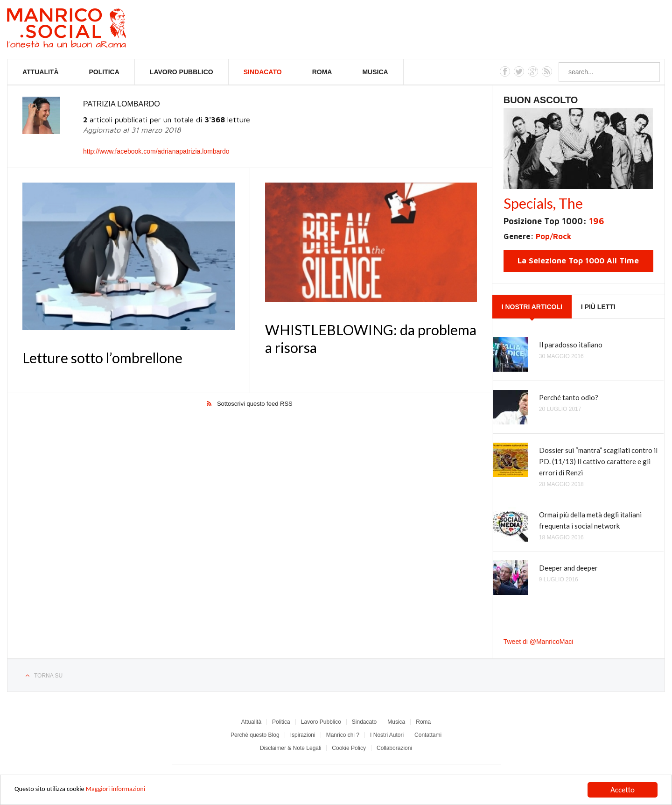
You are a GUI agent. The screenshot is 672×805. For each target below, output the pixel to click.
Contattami (428, 735)
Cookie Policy (349, 748)
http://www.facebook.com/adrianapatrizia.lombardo (156, 151)
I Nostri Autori (387, 735)
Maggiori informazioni (135, 790)
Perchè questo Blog (255, 735)
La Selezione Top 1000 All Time (578, 261)
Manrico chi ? (343, 735)
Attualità (41, 72)
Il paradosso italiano (571, 345)
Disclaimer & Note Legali (290, 748)
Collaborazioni (394, 748)
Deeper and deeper (568, 568)
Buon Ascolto (541, 100)
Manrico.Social (87, 29)
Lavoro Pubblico (182, 72)
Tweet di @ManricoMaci (539, 642)
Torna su (48, 676)
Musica (375, 72)
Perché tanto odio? (569, 397)
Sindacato (263, 72)
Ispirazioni (303, 735)
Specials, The (543, 203)
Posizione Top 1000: (554, 221)
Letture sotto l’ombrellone (102, 358)
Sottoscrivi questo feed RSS (255, 404)
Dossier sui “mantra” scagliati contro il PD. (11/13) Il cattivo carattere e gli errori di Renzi (598, 461)
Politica (104, 72)
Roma (322, 72)
